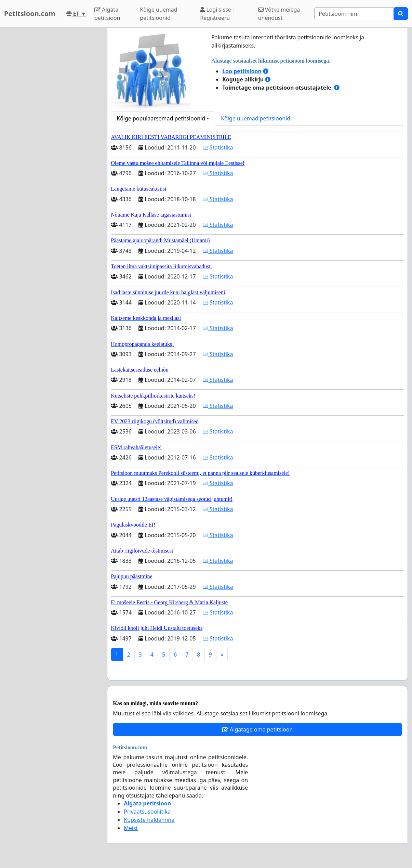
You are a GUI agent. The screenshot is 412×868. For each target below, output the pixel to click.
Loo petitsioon (242, 71)
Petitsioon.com (30, 14)
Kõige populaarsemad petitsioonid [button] (161, 118)
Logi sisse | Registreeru (218, 14)
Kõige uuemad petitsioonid (158, 14)
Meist (131, 828)
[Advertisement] (51, 130)
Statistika (218, 147)
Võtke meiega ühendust (279, 14)
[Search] (354, 14)
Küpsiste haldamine (149, 820)
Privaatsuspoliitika (147, 812)
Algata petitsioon (107, 14)
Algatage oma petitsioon (257, 729)
